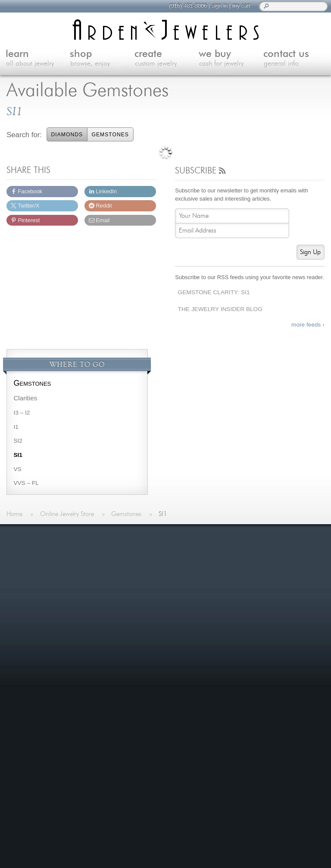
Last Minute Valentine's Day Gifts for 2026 (208, 646)
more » (47, 577)
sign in (216, 5)
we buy (231, 59)
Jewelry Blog (252, 553)
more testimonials (56, 610)
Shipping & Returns (261, 574)
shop (102, 59)
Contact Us (145, 605)
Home (138, 553)
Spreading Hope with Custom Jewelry (200, 690)
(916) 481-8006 (184, 5)
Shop (137, 574)
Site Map (246, 595)
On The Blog (154, 629)
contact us (296, 59)
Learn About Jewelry (159, 564)
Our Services (252, 564)
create (167, 59)
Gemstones (110, 135)
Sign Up (310, 252)
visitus (225, 791)
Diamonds (67, 135)
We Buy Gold (148, 595)
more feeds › (308, 325)
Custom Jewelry (153, 584)
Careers (245, 584)
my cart (237, 5)
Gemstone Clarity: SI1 (214, 292)
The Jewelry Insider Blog (220, 309)
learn (38, 59)
